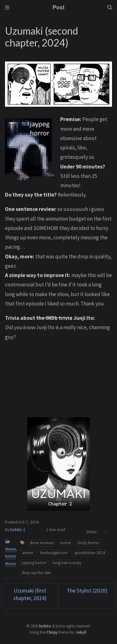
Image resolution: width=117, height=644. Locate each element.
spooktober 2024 (90, 553)
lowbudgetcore (54, 553)
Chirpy (52, 632)
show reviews (42, 543)
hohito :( (18, 530)
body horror (88, 543)
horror (66, 543)
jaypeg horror (34, 563)
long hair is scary (67, 563)
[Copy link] (105, 532)
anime (28, 553)
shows (10, 549)
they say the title (37, 573)
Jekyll (81, 632)
